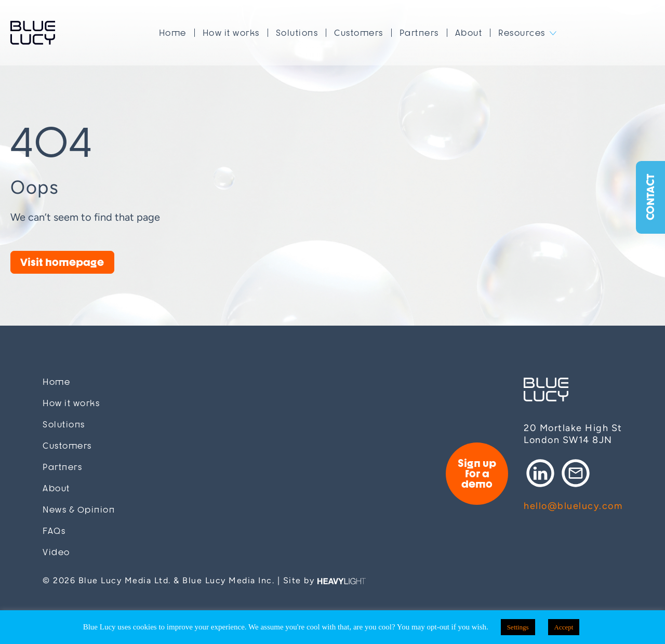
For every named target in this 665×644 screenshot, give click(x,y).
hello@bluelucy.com (573, 506)
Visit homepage (62, 262)
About (469, 33)
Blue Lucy (33, 33)
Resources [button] (522, 33)
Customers (359, 33)
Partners (419, 33)
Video (56, 552)
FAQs (54, 531)
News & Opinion (79, 510)
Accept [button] (564, 627)
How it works (231, 33)
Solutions (297, 33)
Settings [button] (518, 627)
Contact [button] (650, 198)
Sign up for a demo (477, 473)
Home (173, 33)
